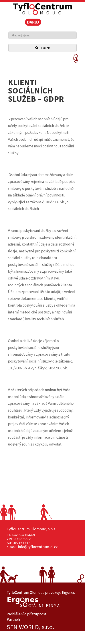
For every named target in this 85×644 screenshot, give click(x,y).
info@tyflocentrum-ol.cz (38, 547)
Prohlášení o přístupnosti (27, 614)
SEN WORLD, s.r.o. (30, 627)
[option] (42, 627)
